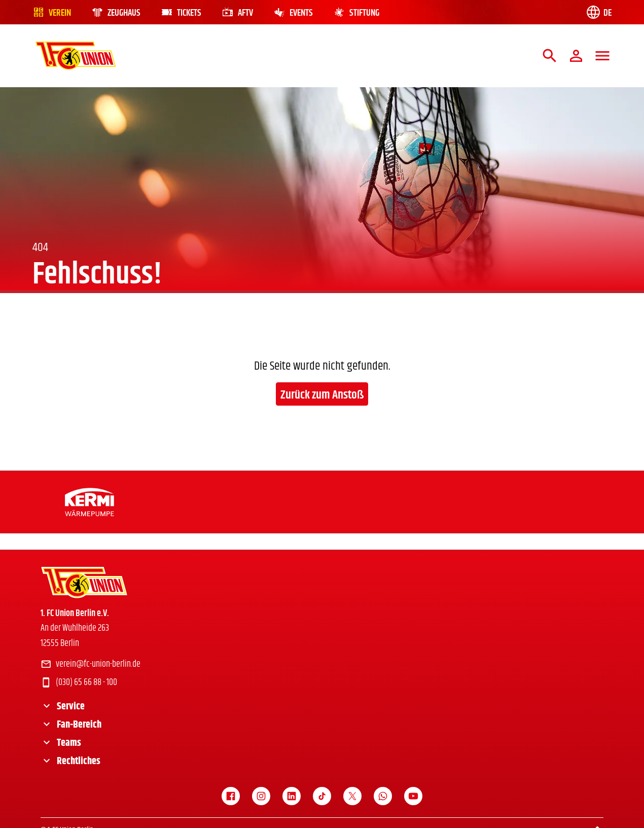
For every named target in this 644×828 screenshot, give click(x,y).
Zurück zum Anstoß (322, 395)
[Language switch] (598, 12)
